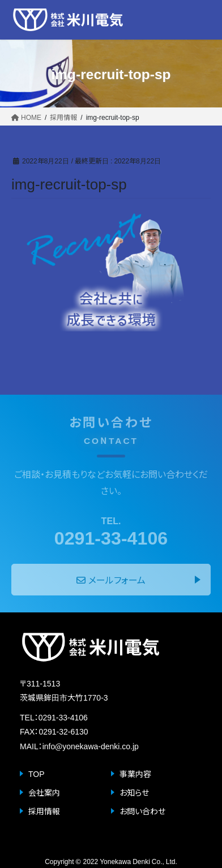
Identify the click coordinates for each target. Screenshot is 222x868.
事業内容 (135, 774)
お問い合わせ (142, 811)
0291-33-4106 (111, 530)
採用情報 (44, 811)
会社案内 (44, 792)
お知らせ (134, 792)
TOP (37, 774)
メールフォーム (111, 580)
